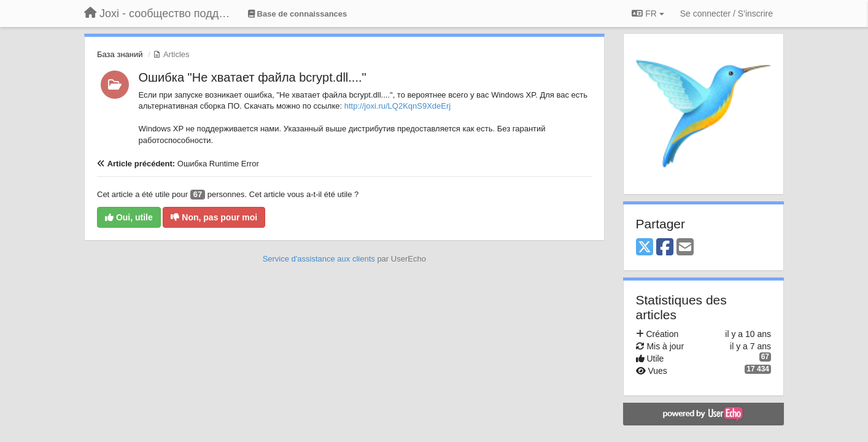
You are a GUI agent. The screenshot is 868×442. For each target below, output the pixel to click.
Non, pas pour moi (214, 217)
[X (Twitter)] (645, 248)
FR (648, 14)
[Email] (685, 248)
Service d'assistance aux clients (319, 259)
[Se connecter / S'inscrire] (727, 14)
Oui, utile (129, 217)
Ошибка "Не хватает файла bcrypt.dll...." (253, 77)
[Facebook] (665, 248)
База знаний (120, 54)
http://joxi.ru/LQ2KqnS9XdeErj (397, 106)
